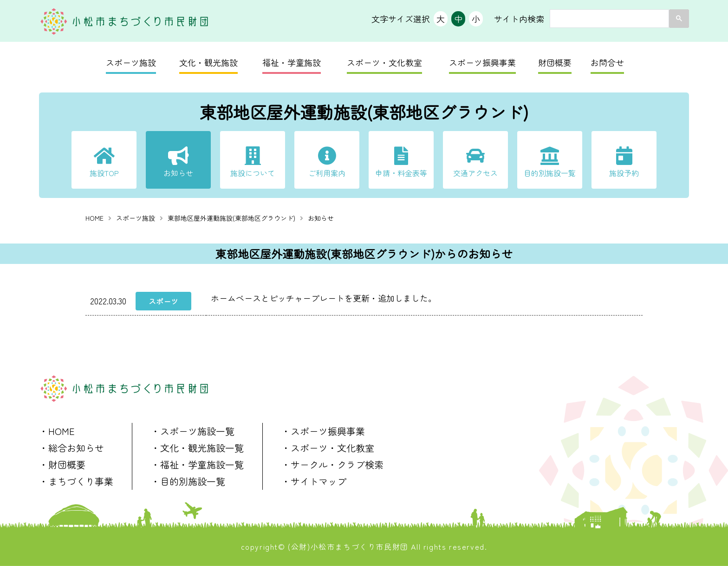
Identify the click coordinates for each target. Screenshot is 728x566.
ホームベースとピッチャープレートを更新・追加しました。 (324, 298)
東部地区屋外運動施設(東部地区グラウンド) (231, 218)
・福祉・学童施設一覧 (197, 464)
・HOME (57, 431)
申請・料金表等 (401, 173)
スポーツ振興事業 (482, 62)
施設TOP (104, 173)
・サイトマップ (314, 481)
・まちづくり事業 (76, 481)
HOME (94, 218)
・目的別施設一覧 (188, 481)
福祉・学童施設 (292, 62)
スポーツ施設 (131, 62)
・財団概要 (62, 464)
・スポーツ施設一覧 (193, 431)
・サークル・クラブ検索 (332, 464)
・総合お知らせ (71, 448)
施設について (253, 173)
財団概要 (555, 62)
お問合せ (607, 62)
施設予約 (624, 173)
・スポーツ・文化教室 (328, 448)
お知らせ (178, 173)
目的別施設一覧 (550, 173)
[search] (608, 19)
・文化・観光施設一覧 (197, 448)
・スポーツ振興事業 (323, 431)
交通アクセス (475, 173)
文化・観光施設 (208, 62)
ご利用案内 (327, 173)
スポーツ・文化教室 (384, 62)
